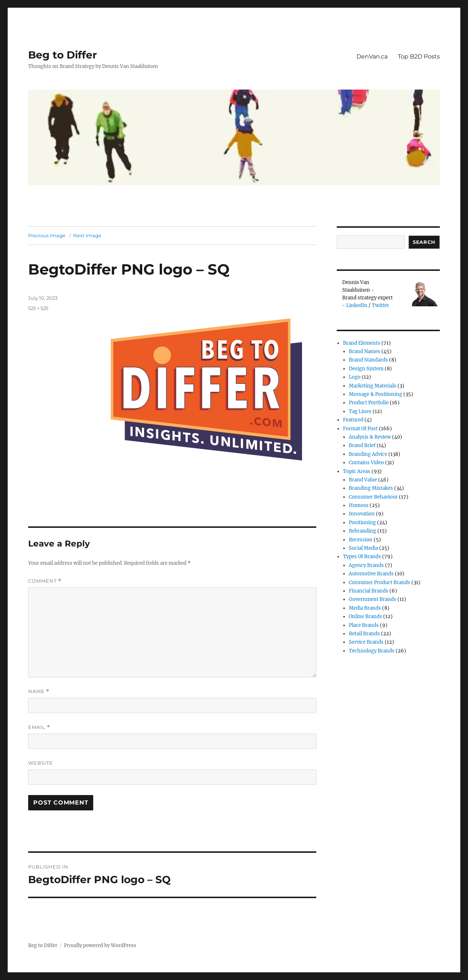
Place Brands (364, 625)
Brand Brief (362, 445)
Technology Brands (372, 651)
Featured (353, 420)
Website (41, 763)
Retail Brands (364, 634)
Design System (366, 369)
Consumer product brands (380, 582)
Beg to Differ (63, 55)
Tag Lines (360, 411)
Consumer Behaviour (373, 497)
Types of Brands (362, 557)
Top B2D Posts (419, 56)
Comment (45, 581)
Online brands (365, 616)
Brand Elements (362, 343)
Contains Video (366, 463)
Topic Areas (357, 471)
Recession (361, 540)
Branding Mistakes (371, 488)
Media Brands (365, 608)
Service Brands (366, 642)
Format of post (360, 429)
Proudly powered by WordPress (100, 945)
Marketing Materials (373, 386)
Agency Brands (366, 565)
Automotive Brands (371, 574)
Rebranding (363, 531)
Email (39, 727)
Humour (359, 505)
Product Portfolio (369, 403)
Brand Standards (368, 360)
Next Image (87, 235)
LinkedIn (357, 305)
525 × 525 (38, 308)
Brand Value (363, 480)
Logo (355, 377)
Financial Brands (369, 591)
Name (39, 691)
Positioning (362, 523)
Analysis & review (370, 437)
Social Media (363, 548)
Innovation (362, 514)
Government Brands (373, 599)
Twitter (380, 305)
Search (424, 242)
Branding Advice (368, 454)
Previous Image (47, 235)
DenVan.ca (372, 56)
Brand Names (365, 351)
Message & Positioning (375, 394)
